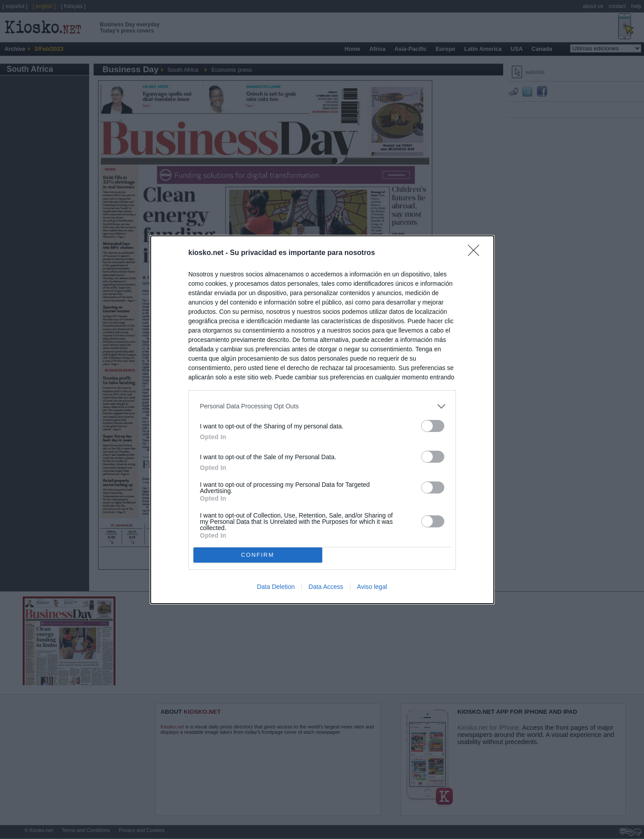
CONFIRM (258, 555)
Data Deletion (276, 587)
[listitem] (322, 406)
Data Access (326, 587)
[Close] (476, 253)
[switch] (433, 426)
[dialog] (322, 420)
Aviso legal (372, 587)
